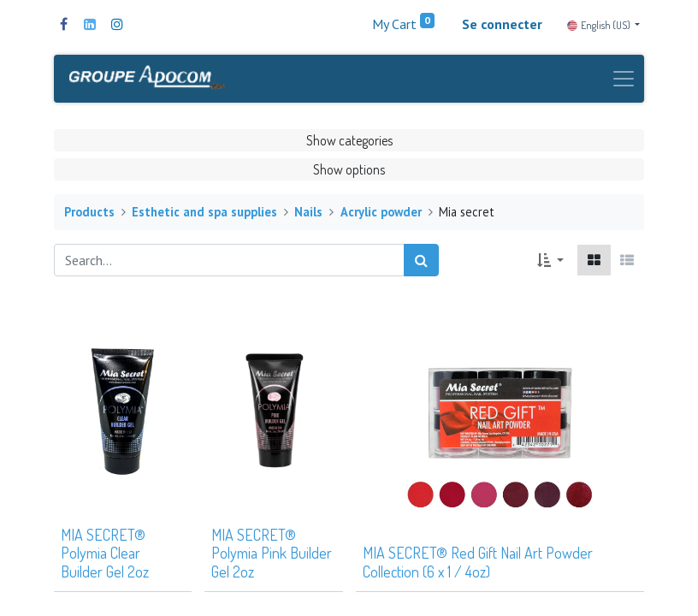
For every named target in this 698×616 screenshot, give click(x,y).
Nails (308, 212)
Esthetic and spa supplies (204, 212)
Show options (349, 169)
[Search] (421, 260)
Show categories (349, 140)
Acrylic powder (381, 212)
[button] (550, 260)
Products (89, 212)
